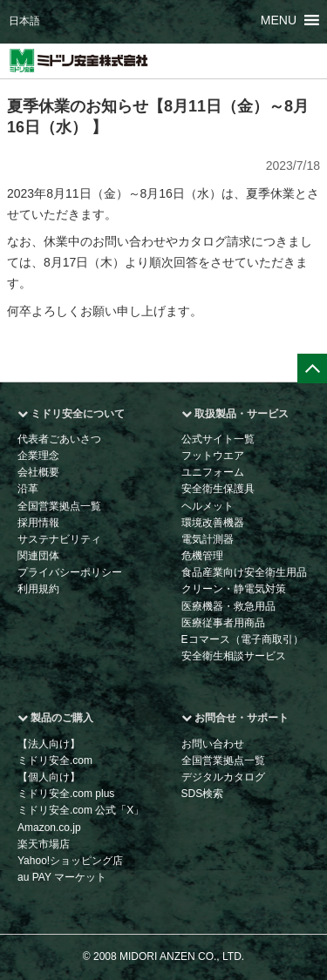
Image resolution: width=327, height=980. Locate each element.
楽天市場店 (44, 844)
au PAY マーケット (62, 877)
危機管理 (202, 556)
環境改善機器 (213, 523)
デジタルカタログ (223, 777)
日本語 (24, 21)
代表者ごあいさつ (59, 439)
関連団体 (38, 556)
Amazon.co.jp (49, 828)
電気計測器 (208, 539)
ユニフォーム (213, 472)
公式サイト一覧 (218, 439)
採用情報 (38, 523)
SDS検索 (203, 794)
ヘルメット (208, 506)
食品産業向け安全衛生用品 (244, 572)
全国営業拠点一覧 (59, 506)
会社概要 (38, 472)
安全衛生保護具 (218, 489)
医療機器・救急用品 (228, 606)
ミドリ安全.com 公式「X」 (81, 810)
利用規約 (38, 589)
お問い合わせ (213, 744)
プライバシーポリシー (70, 572)
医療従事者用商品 (223, 623)
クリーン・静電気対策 (234, 589)
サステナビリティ (59, 539)
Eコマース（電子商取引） (242, 639)
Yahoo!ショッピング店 (70, 861)
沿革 (28, 489)
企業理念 (38, 456)
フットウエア (213, 456)
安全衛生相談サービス (234, 656)
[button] (279, 20)
